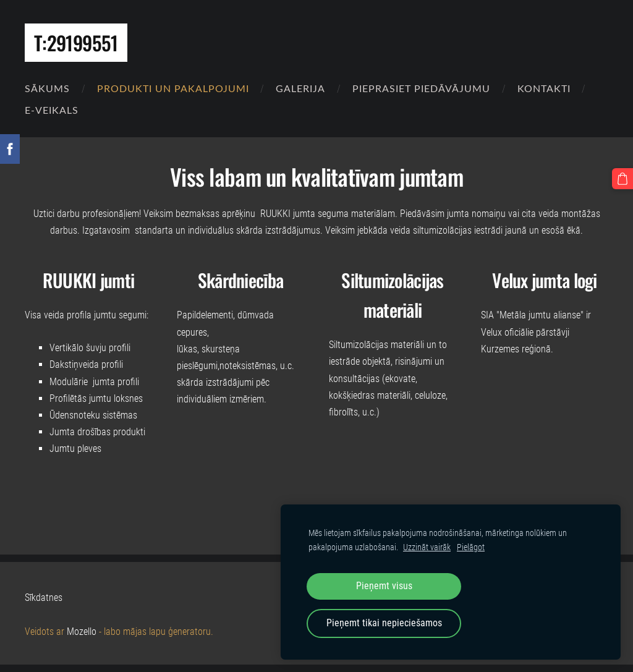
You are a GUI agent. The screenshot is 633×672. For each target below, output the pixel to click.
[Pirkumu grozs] (622, 179)
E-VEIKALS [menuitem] (52, 110)
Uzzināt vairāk (427, 547)
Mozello (82, 632)
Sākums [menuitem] (47, 88)
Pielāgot (471, 547)
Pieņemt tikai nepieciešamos (384, 623)
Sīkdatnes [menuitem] (44, 598)
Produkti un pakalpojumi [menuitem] (173, 88)
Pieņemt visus (384, 586)
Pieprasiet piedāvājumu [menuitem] (421, 88)
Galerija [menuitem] (300, 88)
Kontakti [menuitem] (544, 88)
